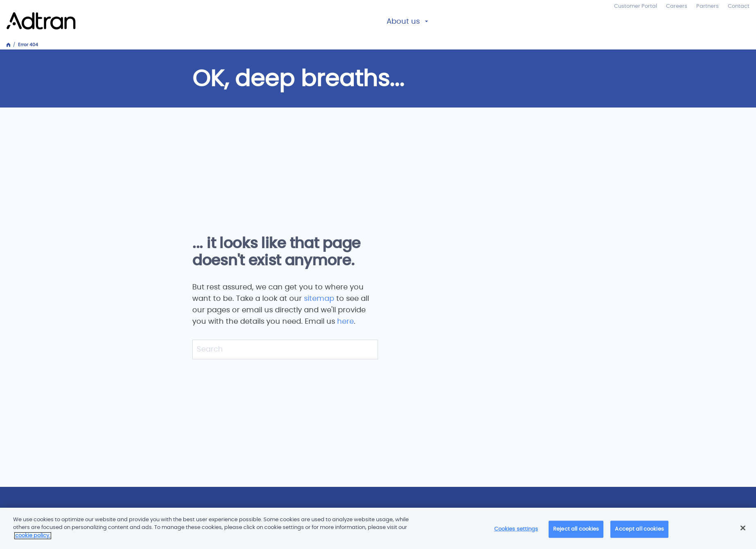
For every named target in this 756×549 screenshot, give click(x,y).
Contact (739, 6)
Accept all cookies (639, 532)
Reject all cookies (576, 532)
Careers (677, 6)
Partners (708, 6)
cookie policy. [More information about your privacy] (33, 539)
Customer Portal (636, 6)
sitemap (320, 299)
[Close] (743, 531)
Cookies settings (516, 532)
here (345, 322)
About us (403, 22)
